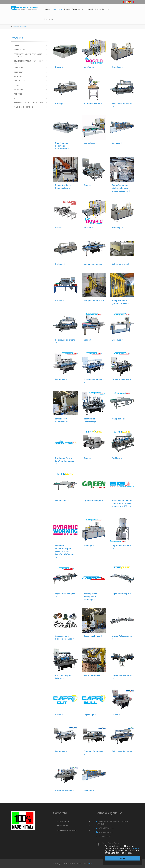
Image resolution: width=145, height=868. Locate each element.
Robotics (18, 94)
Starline (18, 76)
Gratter (59, 228)
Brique (17, 85)
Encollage (117, 67)
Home (47, 9)
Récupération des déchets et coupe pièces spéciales (121, 188)
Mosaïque (89, 67)
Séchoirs (89, 791)
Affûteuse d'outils (93, 104)
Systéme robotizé (93, 636)
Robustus (18, 68)
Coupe (59, 67)
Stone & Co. (19, 90)
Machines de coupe (94, 264)
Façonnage (61, 379)
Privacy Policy (63, 822)
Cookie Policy (62, 826)
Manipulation (90, 143)
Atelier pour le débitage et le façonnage (90, 597)
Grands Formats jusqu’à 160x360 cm (29, 62)
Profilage (60, 104)
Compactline (20, 50)
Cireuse (60, 301)
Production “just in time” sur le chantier (65, 461)
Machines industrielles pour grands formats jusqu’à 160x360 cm (65, 551)
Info (108, 9)
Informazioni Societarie (67, 830)
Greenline (18, 72)
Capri (16, 45)
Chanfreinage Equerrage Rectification (62, 146)
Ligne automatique (93, 500)
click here (134, 848)
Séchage (117, 143)
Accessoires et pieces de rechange (29, 103)
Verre (17, 98)
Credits (89, 864)
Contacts (48, 19)
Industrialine (20, 81)
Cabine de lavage (121, 264)
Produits (56, 9)
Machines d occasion (23, 107)
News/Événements (95, 9)
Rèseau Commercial (74, 9)
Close (123, 858)
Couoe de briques (64, 791)
